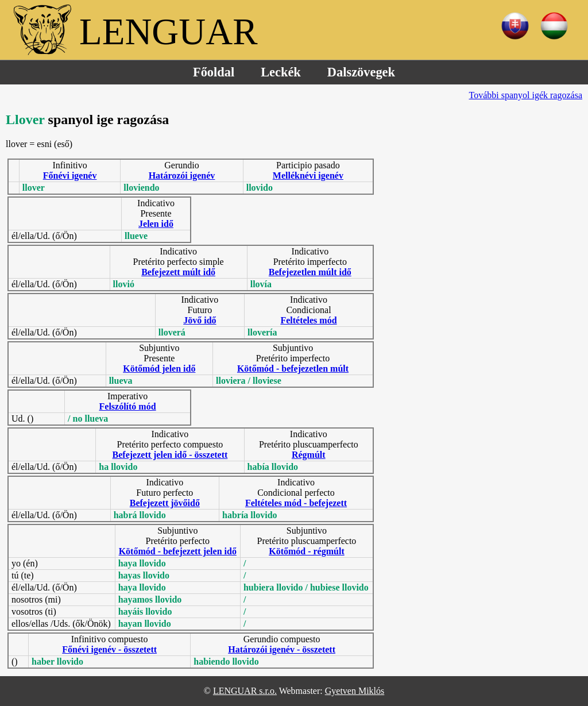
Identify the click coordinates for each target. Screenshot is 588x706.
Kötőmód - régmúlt (307, 551)
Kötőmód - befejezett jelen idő (178, 551)
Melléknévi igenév (308, 175)
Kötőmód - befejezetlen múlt (293, 369)
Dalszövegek (361, 72)
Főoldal (214, 72)
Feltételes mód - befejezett (296, 503)
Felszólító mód (128, 406)
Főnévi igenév (70, 175)
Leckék (281, 72)
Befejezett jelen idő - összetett (170, 455)
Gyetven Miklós (355, 691)
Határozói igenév (182, 175)
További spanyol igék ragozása (526, 95)
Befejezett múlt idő (178, 272)
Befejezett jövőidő (165, 503)
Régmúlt (309, 455)
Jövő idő (200, 320)
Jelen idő (156, 224)
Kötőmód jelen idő (159, 369)
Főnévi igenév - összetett (109, 649)
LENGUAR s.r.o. (245, 691)
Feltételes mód (308, 320)
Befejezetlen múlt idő (310, 272)
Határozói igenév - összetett (282, 649)
